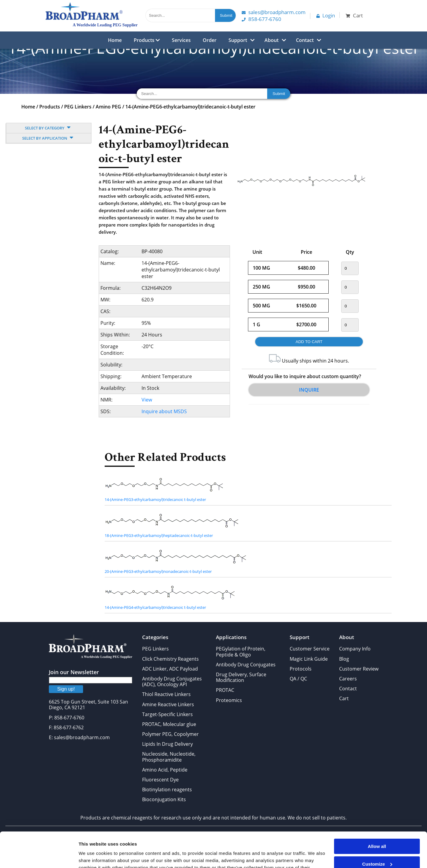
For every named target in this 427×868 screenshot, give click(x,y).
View (147, 400)
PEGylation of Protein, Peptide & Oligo (241, 652)
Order (210, 40)
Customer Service (310, 649)
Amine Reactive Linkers (168, 704)
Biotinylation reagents (167, 789)
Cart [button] (354, 15)
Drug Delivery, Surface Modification (241, 677)
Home (115, 40)
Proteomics (229, 700)
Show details (93, 856)
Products (147, 40)
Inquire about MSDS (164, 411)
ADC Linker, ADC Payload (170, 669)
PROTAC (225, 690)
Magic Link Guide (309, 659)
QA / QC (298, 679)
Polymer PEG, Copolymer (170, 734)
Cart (344, 698)
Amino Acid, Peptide (165, 770)
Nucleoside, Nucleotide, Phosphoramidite (169, 757)
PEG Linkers (78, 107)
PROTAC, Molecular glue (169, 724)
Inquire (309, 390)
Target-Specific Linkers (167, 714)
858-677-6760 (261, 19)
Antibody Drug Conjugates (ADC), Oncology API (172, 681)
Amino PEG (108, 107)
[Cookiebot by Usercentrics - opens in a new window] (39, 856)
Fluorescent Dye (160, 780)
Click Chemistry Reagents (170, 659)
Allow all (377, 811)
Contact (305, 40)
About (272, 40)
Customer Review (359, 669)
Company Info (355, 649)
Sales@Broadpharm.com (274, 12)
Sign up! (66, 689)
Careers (348, 679)
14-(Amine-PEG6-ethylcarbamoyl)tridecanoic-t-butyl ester (190, 107)
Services (181, 40)
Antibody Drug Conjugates (246, 665)
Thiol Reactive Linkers (166, 694)
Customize (377, 829)
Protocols (301, 669)
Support (238, 40)
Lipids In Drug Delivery (167, 744)
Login (326, 15)
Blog (344, 659)
